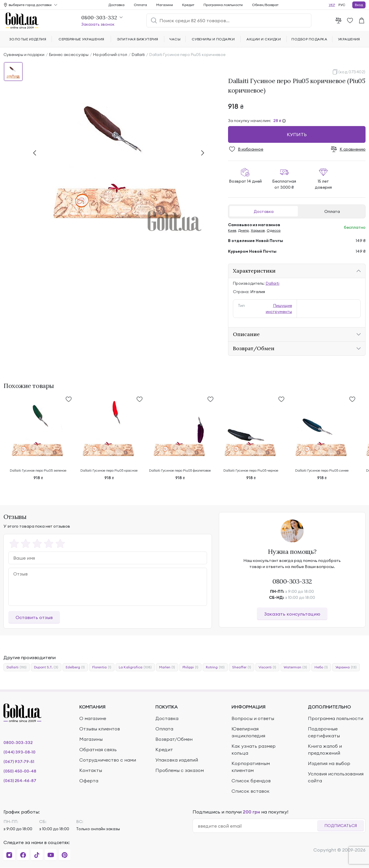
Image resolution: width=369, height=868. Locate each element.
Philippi (190, 667)
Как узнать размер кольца (254, 749)
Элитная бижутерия (138, 39)
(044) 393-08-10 (19, 752)
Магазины (91, 739)
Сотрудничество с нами (108, 760)
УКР (332, 5)
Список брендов (251, 781)
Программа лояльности (223, 5)
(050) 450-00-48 (20, 771)
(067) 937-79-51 (19, 762)
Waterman (295, 667)
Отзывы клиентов (100, 729)
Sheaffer (242, 667)
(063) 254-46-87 (20, 781)
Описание (246, 334)
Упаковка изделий (177, 760)
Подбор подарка (309, 39)
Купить (297, 134)
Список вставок (251, 791)
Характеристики (254, 271)
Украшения (349, 39)
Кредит (188, 5)
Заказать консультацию (292, 614)
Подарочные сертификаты (324, 732)
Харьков (258, 230)
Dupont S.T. (46, 667)
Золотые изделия (28, 39)
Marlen (167, 667)
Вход (359, 5)
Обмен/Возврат (265, 5)
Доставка (264, 211)
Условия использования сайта (336, 777)
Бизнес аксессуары (69, 55)
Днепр (243, 230)
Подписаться (341, 826)
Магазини (165, 5)
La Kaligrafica (135, 667)
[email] (257, 826)
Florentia (102, 667)
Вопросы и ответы (253, 718)
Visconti (267, 667)
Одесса (274, 230)
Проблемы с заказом (180, 770)
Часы (175, 39)
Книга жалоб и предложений (325, 749)
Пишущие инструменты (279, 309)
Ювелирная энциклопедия (248, 732)
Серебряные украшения (81, 39)
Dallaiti (138, 55)
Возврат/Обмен (254, 348)
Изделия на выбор (329, 763)
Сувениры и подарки (24, 55)
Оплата (332, 211)
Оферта (89, 781)
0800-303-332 (292, 581)
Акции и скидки (264, 39)
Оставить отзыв (34, 617)
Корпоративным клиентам (251, 767)
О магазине (93, 718)
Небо (321, 667)
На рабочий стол (110, 55)
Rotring (215, 667)
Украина (346, 667)
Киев (232, 230)
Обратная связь (98, 749)
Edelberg (75, 667)
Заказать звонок (98, 24)
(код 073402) (352, 72)
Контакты (91, 770)
